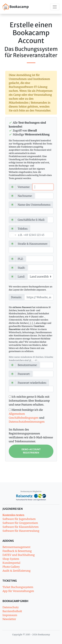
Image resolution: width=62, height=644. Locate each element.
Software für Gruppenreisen (20, 523)
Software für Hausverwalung (21, 531)
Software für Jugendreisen (19, 519)
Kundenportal (11, 563)
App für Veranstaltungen (18, 591)
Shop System (11, 559)
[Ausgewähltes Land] (13, 235)
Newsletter (9, 619)
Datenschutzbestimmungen (27, 422)
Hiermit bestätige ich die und (27, 416)
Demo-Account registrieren (31, 451)
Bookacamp (16, 7)
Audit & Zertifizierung (17, 571)
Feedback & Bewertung (17, 551)
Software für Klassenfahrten (21, 527)
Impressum (10, 615)
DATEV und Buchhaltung (19, 555)
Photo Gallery (11, 567)
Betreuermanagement (16, 547)
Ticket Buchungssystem (18, 587)
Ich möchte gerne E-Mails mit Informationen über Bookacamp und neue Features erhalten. (29, 401)
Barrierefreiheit (12, 611)
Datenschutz (11, 607)
